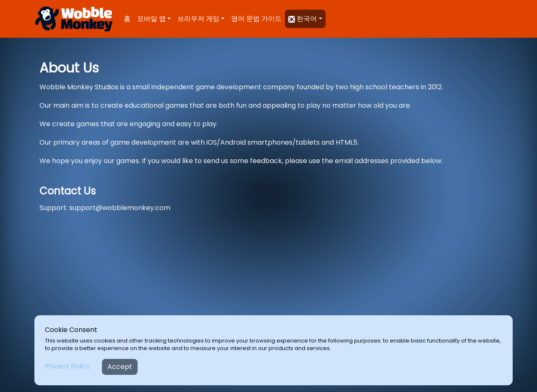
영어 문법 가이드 (256, 19)
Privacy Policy (68, 366)
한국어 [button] (302, 19)
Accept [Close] (120, 367)
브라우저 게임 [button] (198, 19)
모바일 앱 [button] (151, 19)
